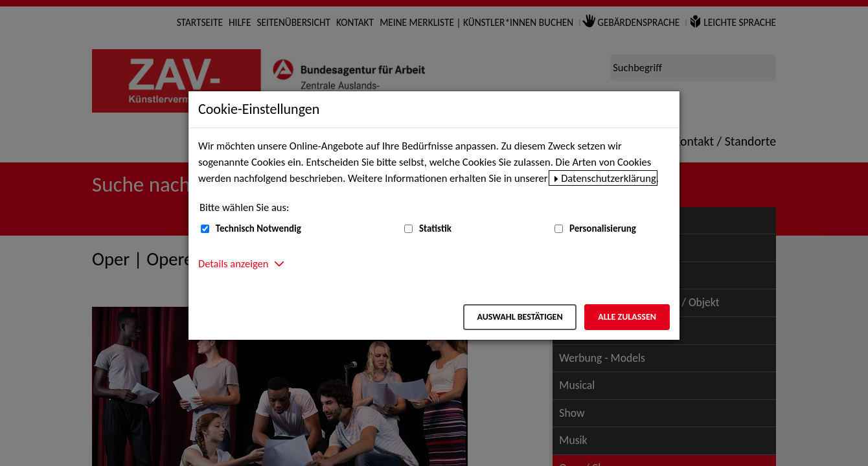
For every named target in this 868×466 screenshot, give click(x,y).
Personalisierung (603, 228)
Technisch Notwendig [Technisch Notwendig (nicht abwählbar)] (258, 228)
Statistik (435, 228)
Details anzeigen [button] (233, 263)
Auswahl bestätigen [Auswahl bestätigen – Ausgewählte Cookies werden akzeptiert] (520, 317)
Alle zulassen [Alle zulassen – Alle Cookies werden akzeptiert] (627, 317)
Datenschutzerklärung (609, 178)
